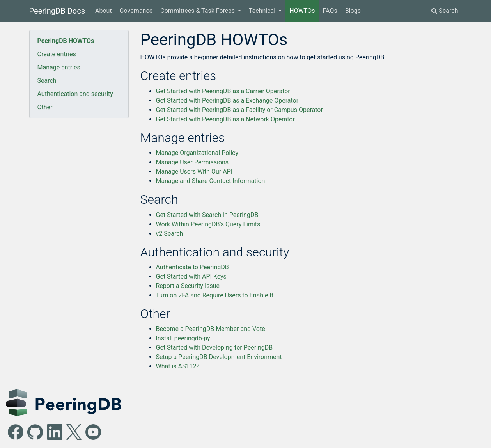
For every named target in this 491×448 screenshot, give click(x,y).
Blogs (353, 11)
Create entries (57, 54)
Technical (263, 11)
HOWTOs (302, 11)
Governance (136, 11)
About (104, 11)
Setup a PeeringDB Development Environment (219, 357)
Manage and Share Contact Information (211, 181)
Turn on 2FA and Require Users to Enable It (215, 295)
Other (45, 107)
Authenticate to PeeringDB (192, 267)
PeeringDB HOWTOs (66, 41)
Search (445, 11)
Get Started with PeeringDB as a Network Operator (225, 119)
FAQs (330, 11)
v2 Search (170, 234)
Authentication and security (75, 94)
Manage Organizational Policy (197, 153)
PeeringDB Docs (57, 11)
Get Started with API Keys (191, 276)
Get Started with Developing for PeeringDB (214, 348)
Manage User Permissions (192, 162)
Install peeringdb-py (183, 338)
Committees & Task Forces (198, 11)
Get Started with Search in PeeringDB (207, 215)
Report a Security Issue (188, 286)
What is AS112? (178, 366)
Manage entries (59, 67)
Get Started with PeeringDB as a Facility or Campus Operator (239, 110)
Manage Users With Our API (194, 172)
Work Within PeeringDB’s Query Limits (208, 224)
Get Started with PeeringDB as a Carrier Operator (223, 91)
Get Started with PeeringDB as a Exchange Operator (227, 100)
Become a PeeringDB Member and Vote (211, 329)
